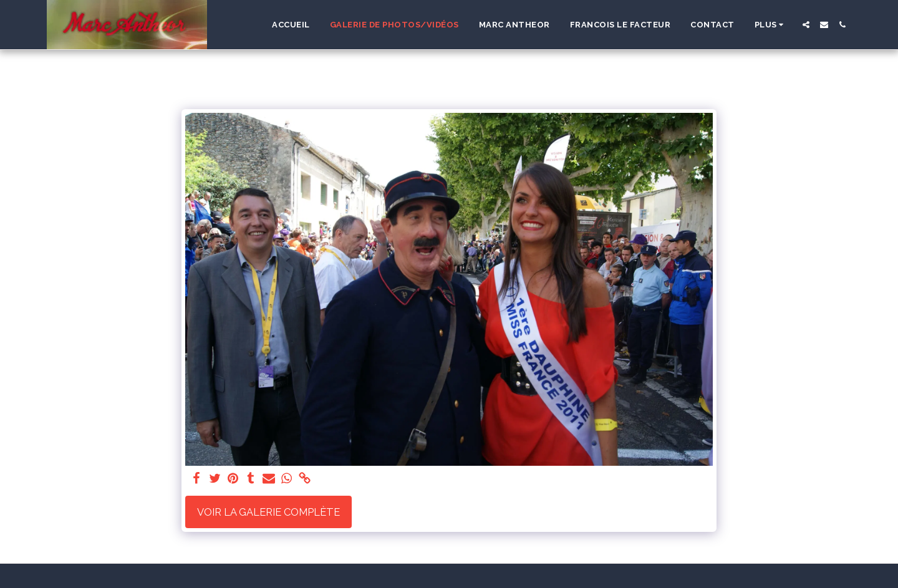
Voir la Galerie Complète (268, 512)
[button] (806, 25)
